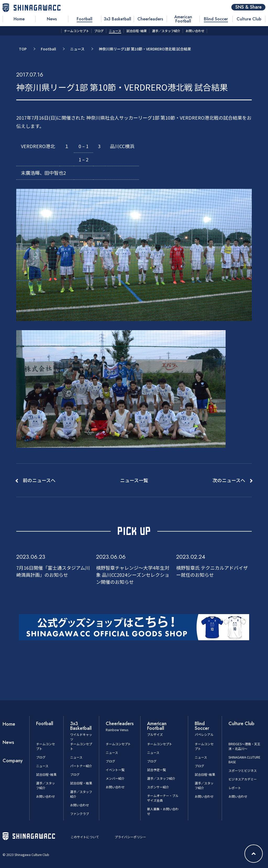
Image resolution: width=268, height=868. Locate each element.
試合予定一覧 (157, 770)
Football (48, 49)
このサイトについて (85, 837)
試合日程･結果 (46, 774)
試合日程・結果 (81, 783)
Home (9, 724)
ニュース (77, 49)
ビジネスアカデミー (243, 779)
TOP (23, 49)
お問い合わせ (46, 796)
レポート (235, 788)
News (8, 742)
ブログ (41, 757)
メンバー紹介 (115, 778)
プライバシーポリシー (130, 837)
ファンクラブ (80, 814)
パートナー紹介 (81, 766)
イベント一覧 (115, 770)
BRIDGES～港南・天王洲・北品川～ (244, 746)
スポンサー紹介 (158, 787)
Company (13, 761)
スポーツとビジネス (243, 770)
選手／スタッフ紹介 (161, 778)
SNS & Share (249, 7)
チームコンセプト (118, 744)
